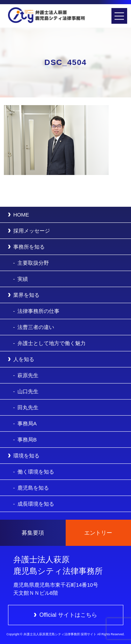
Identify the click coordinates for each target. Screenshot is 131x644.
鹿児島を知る (33, 488)
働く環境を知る (36, 472)
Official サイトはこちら (68, 615)
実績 (23, 279)
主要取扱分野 (33, 263)
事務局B (27, 440)
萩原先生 (28, 375)
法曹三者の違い (36, 327)
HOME (21, 215)
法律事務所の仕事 (38, 311)
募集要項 (33, 533)
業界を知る (26, 295)
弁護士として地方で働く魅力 (52, 343)
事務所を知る (29, 247)
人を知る (24, 359)
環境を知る (26, 456)
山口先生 (28, 391)
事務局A (27, 423)
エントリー (98, 533)
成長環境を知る (36, 504)
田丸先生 (28, 407)
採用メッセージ (32, 231)
